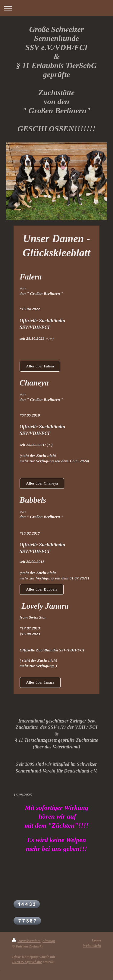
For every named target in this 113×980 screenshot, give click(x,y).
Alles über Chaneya (42, 483)
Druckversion (26, 941)
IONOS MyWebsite (27, 962)
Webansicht (92, 946)
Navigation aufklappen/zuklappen (56, 8)
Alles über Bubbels (42, 589)
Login (96, 940)
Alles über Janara (40, 682)
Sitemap (49, 941)
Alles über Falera (40, 366)
